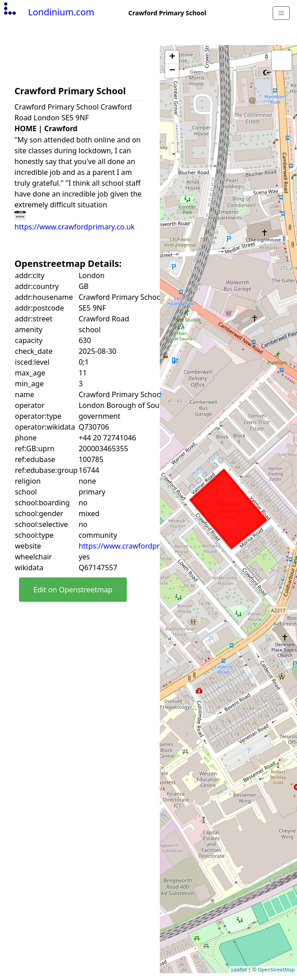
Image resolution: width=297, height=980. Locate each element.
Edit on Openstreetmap (73, 590)
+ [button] (172, 57)
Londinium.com (48, 12)
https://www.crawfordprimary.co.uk (139, 546)
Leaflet (239, 969)
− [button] (172, 71)
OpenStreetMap (276, 969)
